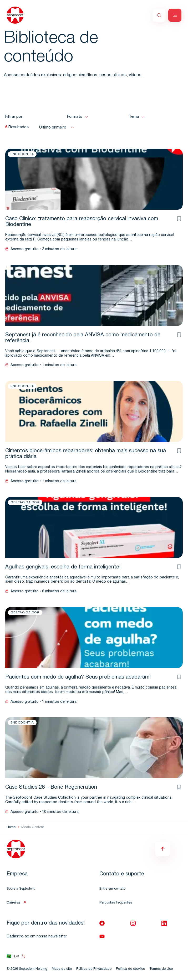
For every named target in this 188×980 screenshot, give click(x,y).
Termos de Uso (161, 969)
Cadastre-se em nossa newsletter (37, 937)
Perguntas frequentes (116, 903)
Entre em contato (112, 889)
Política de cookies (130, 969)
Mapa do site (62, 969)
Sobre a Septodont (21, 889)
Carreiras (14, 903)
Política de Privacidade (94, 969)
